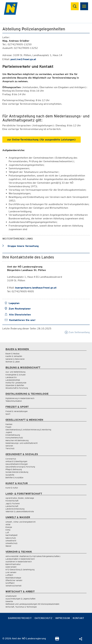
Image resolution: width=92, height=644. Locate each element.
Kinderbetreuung (13, 435)
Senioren (9, 446)
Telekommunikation (14, 401)
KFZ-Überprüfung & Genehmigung (20, 570)
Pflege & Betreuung (14, 469)
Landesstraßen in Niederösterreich (20, 559)
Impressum (63, 618)
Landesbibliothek (13, 380)
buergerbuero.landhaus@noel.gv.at (36, 288)
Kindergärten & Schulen (16, 375)
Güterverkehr (11, 567)
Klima (8, 530)
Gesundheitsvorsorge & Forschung (20, 467)
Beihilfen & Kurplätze (14, 478)
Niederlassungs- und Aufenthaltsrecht (22, 443)
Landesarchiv (11, 377)
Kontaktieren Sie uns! (22, 320)
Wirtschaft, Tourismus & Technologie (21, 607)
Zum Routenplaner (20, 309)
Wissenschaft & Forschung (17, 388)
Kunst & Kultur (12, 488)
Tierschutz (10, 448)
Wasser (8, 546)
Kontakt (78, 618)
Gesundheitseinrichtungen (17, 464)
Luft (7, 532)
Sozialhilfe (10, 475)
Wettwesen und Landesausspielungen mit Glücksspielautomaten (32, 604)
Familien (9, 424)
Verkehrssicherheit (13, 586)
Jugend (9, 432)
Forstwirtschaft (12, 501)
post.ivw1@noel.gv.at (23, 59)
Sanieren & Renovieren (15, 359)
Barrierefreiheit (20, 618)
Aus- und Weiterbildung (15, 372)
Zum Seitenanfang (77, 332)
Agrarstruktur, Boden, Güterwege (20, 498)
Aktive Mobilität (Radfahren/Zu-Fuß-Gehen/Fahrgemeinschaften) (33, 556)
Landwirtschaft (12, 506)
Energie (9, 527)
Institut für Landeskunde (16, 383)
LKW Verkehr (11, 572)
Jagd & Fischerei (13, 504)
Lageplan (14, 303)
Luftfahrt (9, 575)
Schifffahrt (10, 583)
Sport (8, 414)
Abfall (8, 524)
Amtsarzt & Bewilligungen (16, 461)
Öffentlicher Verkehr (14, 580)
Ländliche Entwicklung (15, 509)
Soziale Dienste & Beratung (17, 472)
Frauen (8, 427)
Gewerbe (9, 601)
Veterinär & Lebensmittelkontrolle (20, 511)
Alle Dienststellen (20, 315)
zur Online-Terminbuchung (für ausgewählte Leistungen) (42, 140)
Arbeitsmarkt (11, 596)
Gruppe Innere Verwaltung (20, 246)
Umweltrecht (11, 541)
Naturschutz (11, 538)
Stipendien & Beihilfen (15, 385)
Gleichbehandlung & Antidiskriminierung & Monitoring (28, 430)
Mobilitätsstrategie (13, 578)
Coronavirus (11, 459)
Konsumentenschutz (14, 438)
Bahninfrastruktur (13, 564)
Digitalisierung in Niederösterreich (20, 398)
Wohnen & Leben (13, 362)
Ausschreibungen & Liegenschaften (20, 599)
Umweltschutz (11, 543)
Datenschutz (43, 618)
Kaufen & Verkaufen (14, 356)
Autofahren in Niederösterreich (19, 562)
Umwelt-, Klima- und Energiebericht (20, 522)
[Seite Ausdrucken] (57, 640)
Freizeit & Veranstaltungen (17, 411)
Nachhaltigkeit (11, 535)
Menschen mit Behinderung (17, 440)
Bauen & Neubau (12, 354)
